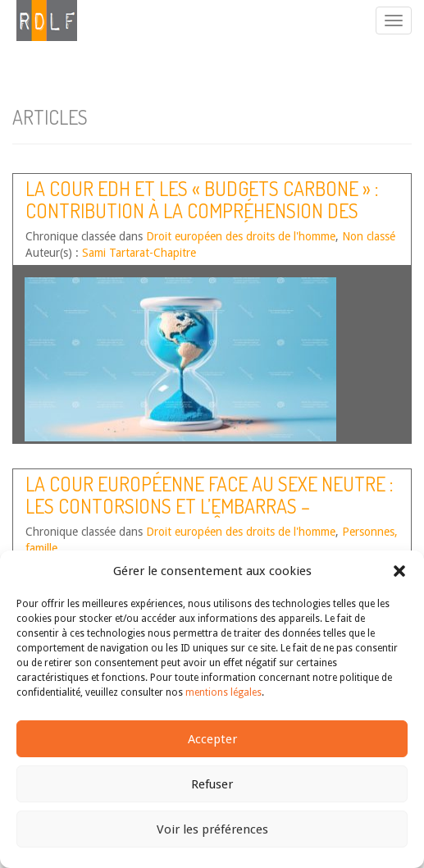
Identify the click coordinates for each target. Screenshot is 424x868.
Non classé (369, 236)
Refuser (212, 784)
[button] (399, 571)
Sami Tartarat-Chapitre (139, 253)
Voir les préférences (212, 829)
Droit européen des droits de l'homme (241, 236)
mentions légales (223, 692)
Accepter (212, 739)
